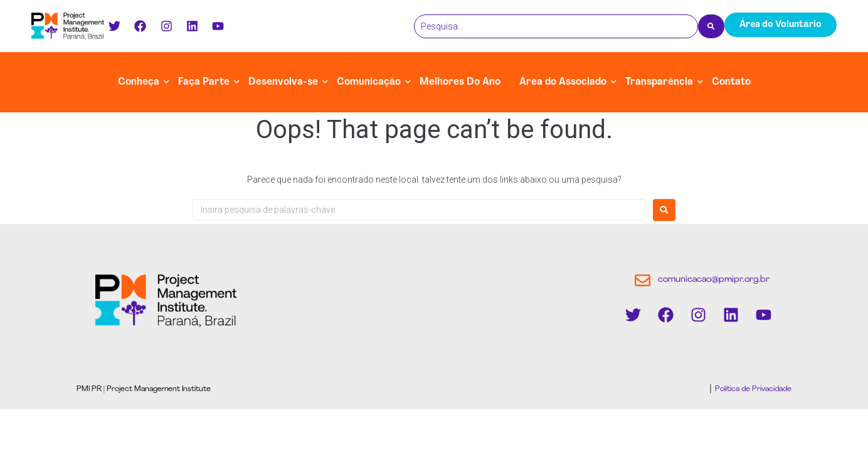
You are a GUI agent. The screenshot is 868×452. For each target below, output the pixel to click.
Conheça (139, 82)
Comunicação (369, 82)
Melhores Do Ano (460, 82)
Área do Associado (563, 82)
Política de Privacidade (752, 389)
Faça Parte (204, 82)
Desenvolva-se (283, 82)
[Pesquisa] (556, 26)
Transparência (659, 82)
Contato (731, 82)
